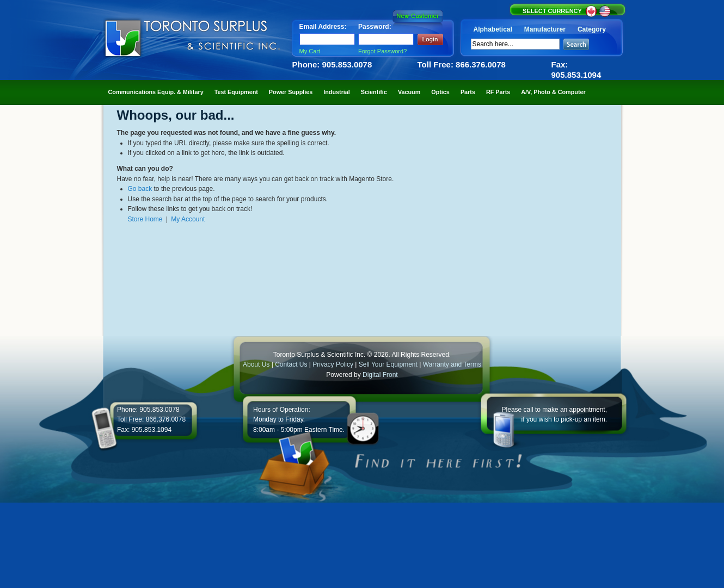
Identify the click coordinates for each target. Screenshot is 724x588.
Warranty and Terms (452, 364)
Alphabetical (493, 29)
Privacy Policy (333, 364)
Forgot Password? (382, 51)
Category (592, 29)
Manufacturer (545, 29)
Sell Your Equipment (389, 364)
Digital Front (380, 375)
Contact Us (291, 364)
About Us (256, 364)
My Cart (310, 51)
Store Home (145, 219)
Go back (140, 189)
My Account (188, 219)
